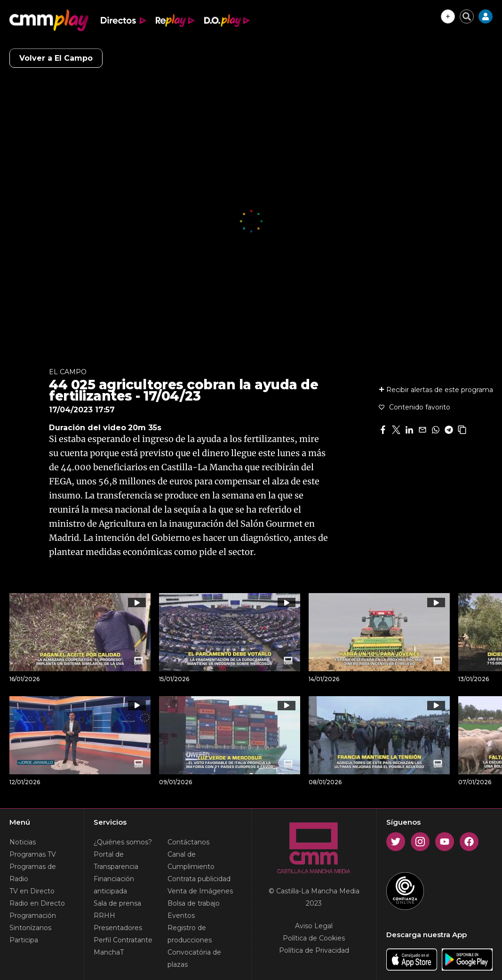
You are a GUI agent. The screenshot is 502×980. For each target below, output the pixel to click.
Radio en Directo (37, 903)
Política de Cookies (314, 938)
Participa (24, 940)
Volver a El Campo (56, 58)
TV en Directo (32, 891)
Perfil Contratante (123, 940)
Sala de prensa (117, 903)
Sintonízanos (30, 928)
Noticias (23, 842)
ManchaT (109, 952)
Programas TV (33, 854)
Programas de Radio (33, 873)
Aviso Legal (314, 926)
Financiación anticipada (114, 885)
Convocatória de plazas (194, 958)
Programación (33, 916)
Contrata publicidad (199, 879)
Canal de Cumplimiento (191, 860)
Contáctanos (188, 842)
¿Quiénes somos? (123, 842)
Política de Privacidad (314, 950)
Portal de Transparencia (116, 860)
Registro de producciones (190, 934)
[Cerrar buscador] (467, 16)
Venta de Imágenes (200, 891)
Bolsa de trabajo (194, 903)
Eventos (181, 916)
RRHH (104, 916)
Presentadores (118, 928)
